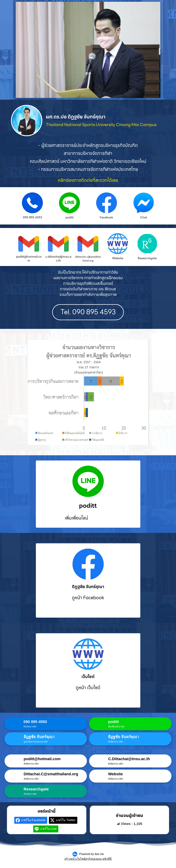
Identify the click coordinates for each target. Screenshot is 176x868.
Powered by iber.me (91, 855)
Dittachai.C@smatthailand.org (51, 775)
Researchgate (36, 790)
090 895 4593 (35, 722)
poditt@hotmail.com (42, 760)
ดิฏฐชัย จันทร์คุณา (39, 738)
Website (115, 775)
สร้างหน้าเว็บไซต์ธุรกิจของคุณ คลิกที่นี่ (88, 860)
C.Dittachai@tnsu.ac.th (129, 760)
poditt (113, 722)
